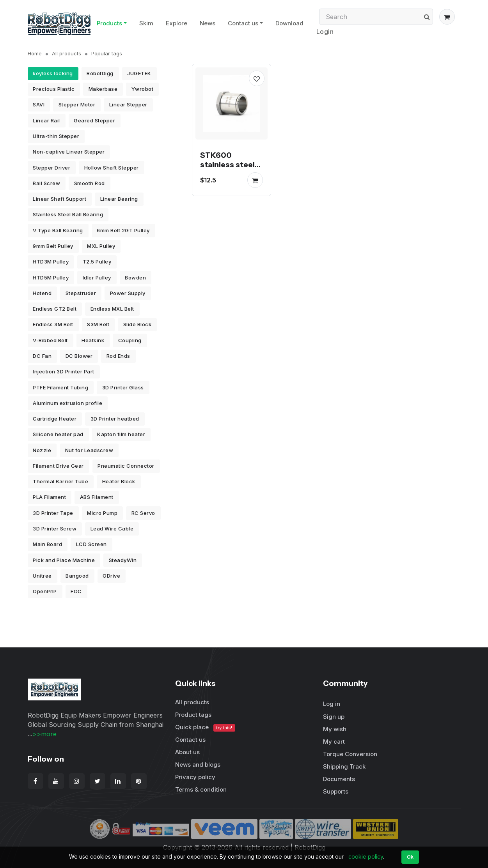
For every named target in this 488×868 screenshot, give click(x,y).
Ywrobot (143, 89)
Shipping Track (344, 766)
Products (109, 23)
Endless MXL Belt (112, 309)
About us (187, 752)
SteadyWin (123, 560)
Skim (146, 23)
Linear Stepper (128, 104)
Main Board (47, 544)
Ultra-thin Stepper (56, 136)
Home (35, 53)
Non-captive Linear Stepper (69, 152)
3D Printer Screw (55, 529)
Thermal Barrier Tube (60, 481)
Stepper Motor (77, 104)
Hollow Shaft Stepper (112, 168)
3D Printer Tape (53, 513)
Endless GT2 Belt (55, 309)
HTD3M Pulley (51, 262)
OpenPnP (45, 591)
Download (289, 23)
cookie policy (366, 857)
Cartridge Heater (55, 419)
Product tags (193, 715)
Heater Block (119, 481)
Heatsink (93, 340)
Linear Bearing (119, 199)
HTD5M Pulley (51, 278)
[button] (447, 17)
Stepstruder (81, 293)
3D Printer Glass (123, 387)
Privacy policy (195, 777)
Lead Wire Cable (112, 529)
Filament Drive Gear (58, 466)
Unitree (42, 576)
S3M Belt (98, 324)
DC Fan (42, 356)
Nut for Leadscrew (89, 450)
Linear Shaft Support (59, 199)
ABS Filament (97, 497)
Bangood (77, 576)
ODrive (111, 576)
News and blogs (198, 765)
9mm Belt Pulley (53, 246)
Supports (336, 791)
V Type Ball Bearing (58, 230)
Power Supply (128, 293)
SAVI (39, 104)
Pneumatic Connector (126, 466)
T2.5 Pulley (97, 262)
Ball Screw (46, 183)
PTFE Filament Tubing (60, 387)
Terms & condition (201, 789)
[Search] (376, 17)
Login (325, 32)
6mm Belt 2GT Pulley (123, 230)
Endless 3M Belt (53, 324)
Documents (339, 779)
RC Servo (143, 513)
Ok (410, 857)
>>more (44, 734)
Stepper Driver (51, 168)
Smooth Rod (90, 183)
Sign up (334, 717)
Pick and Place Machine (64, 560)
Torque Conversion (350, 754)
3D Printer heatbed (115, 419)
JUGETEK (139, 73)
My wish (335, 729)
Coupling (130, 340)
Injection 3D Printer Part (64, 371)
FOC (76, 591)
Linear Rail (46, 120)
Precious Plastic (54, 89)
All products (67, 53)
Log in (332, 704)
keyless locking (53, 73)
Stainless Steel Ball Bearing (68, 214)
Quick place (205, 727)
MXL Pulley (101, 246)
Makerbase (103, 89)
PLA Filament (49, 497)
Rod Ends (118, 356)
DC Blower (79, 356)
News (208, 23)
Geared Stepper (94, 120)
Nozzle (42, 450)
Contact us (243, 23)
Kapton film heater (121, 434)
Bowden (135, 278)
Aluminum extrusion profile (67, 403)
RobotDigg (100, 73)
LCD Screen (91, 544)
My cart (334, 742)
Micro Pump (102, 513)
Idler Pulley (97, 278)
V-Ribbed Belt (50, 340)
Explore (177, 23)
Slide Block (138, 324)
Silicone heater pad (58, 434)
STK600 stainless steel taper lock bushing (227, 169)
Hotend (42, 293)
